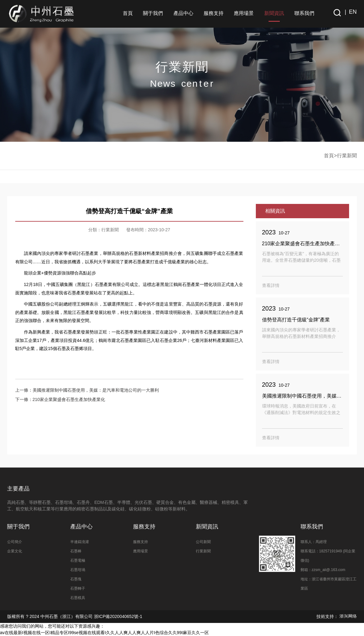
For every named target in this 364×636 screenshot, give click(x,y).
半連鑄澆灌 (80, 542)
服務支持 (214, 13)
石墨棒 (76, 551)
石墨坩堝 (78, 570)
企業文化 (15, 551)
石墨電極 (78, 560)
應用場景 (244, 13)
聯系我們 (304, 13)
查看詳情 (271, 285)
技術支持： (337, 616)
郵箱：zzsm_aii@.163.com (323, 570)
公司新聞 (203, 542)
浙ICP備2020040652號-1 (117, 616)
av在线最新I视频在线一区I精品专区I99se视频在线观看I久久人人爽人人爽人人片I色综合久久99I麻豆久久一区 (104, 633)
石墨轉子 (78, 588)
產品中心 (183, 13)
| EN (349, 12)
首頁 (128, 13)
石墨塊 (76, 579)
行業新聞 (347, 156)
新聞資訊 (274, 13)
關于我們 (153, 13)
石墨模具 (78, 598)
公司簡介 (15, 542)
